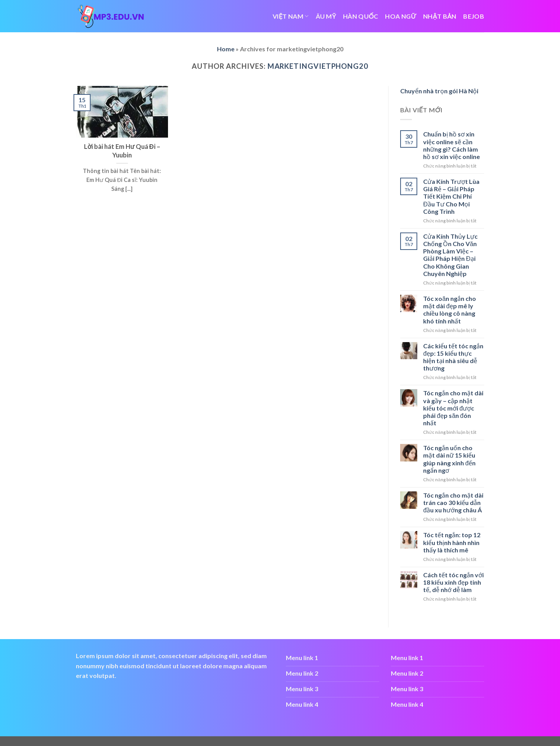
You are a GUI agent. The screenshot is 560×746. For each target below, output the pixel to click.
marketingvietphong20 (318, 66)
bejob (474, 16)
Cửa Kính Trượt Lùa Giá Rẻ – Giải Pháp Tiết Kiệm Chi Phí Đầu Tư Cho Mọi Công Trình (451, 196)
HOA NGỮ (401, 16)
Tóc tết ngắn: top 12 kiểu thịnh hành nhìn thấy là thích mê (452, 542)
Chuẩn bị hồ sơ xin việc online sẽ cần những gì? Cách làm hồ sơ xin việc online (451, 145)
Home (226, 49)
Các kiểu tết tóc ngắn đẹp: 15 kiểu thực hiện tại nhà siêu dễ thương (453, 357)
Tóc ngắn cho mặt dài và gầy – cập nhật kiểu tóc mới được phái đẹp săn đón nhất (453, 408)
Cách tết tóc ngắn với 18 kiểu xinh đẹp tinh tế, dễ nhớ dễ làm (453, 582)
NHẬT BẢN (440, 16)
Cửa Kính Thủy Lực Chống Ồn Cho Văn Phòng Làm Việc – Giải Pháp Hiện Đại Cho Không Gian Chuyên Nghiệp (450, 255)
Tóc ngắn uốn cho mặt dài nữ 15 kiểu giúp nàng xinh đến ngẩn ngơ (449, 459)
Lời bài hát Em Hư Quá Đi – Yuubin (122, 151)
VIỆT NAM (290, 16)
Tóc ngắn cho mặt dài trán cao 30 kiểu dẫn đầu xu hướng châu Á (453, 502)
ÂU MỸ (326, 16)
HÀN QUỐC (360, 16)
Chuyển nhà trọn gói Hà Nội (439, 91)
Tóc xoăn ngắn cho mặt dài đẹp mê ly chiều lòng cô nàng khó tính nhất (450, 310)
